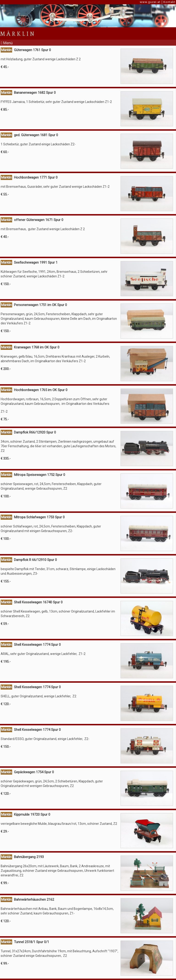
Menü (7, 43)
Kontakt (169, 2)
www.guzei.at (150, 2)
